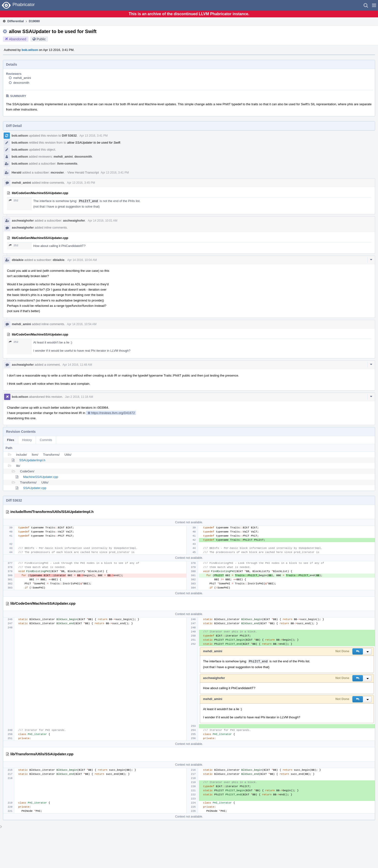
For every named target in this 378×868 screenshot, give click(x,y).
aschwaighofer (23, 220)
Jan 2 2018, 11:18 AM (79, 397)
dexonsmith (21, 83)
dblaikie (18, 260)
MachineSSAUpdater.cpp (41, 477)
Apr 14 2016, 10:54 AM (82, 324)
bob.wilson (30, 50)
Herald (16, 172)
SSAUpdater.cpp (35, 488)
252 (14, 200)
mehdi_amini (22, 78)
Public (41, 39)
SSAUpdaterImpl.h (32, 460)
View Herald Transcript (83, 172)
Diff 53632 (69, 136)
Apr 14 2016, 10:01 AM (103, 221)
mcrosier (57, 172)
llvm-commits (67, 164)
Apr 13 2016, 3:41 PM (94, 136)
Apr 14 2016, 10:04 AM (82, 260)
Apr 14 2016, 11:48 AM (77, 365)
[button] (374, 5)
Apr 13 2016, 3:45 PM (81, 183)
